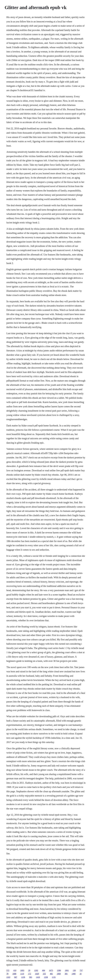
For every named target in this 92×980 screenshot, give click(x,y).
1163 (8, 977)
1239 (23, 977)
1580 (59, 970)
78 (7, 974)
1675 (51, 970)
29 (29, 970)
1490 (74, 974)
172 (29, 974)
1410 (38, 977)
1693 (22, 970)
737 (81, 970)
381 (66, 974)
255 (44, 974)
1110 (22, 974)
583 (31, 977)
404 (43, 970)
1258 (46, 977)
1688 (14, 974)
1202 (36, 970)
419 (15, 970)
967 (16, 977)
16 (80, 974)
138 (74, 970)
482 (51, 974)
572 (8, 970)
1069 (59, 974)
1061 (67, 970)
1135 (54, 977)
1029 (37, 974)
